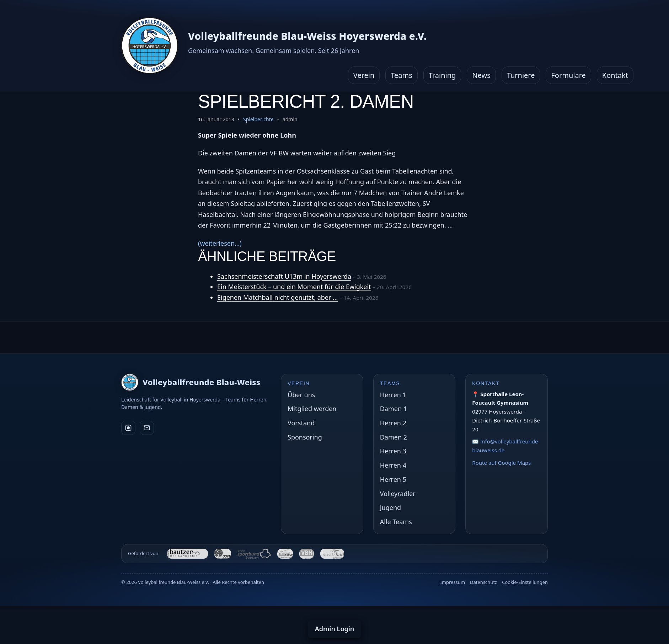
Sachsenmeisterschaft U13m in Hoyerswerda (284, 276)
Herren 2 (393, 423)
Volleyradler (398, 494)
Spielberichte (258, 119)
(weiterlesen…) (220, 243)
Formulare (568, 75)
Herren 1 (393, 395)
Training (442, 75)
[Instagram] (128, 428)
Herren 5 (393, 479)
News (481, 75)
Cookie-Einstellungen (525, 582)
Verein (364, 75)
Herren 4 (393, 465)
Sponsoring (305, 437)
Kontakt (615, 75)
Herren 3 (393, 451)
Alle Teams (396, 522)
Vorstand (301, 423)
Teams (402, 75)
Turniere (521, 75)
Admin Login (335, 629)
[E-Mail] (147, 428)
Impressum (453, 582)
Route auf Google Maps (501, 463)
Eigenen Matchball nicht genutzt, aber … (278, 297)
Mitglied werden (312, 409)
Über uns (301, 395)
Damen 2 (394, 437)
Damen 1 (394, 409)
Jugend (390, 507)
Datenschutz (483, 582)
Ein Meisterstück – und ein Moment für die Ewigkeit (294, 287)
